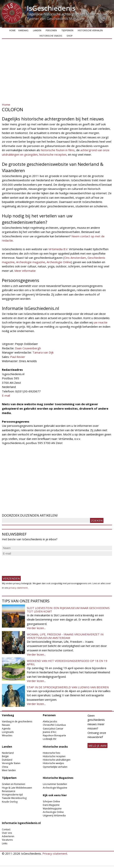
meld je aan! (97, 746)
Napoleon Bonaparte (54, 735)
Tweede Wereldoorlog (14, 798)
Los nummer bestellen (55, 784)
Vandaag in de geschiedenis (17, 721)
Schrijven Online (51, 801)
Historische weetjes (53, 763)
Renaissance (9, 791)
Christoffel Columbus (54, 725)
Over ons (7, 833)
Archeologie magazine (31, 262)
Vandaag (23, 30)
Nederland (8, 753)
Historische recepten (54, 756)
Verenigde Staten (11, 763)
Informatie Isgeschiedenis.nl (21, 823)
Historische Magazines (58, 778)
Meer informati (24, 271)
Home (12, 30)
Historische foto (52, 753)
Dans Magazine (51, 805)
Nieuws (6, 725)
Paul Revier (18, 357)
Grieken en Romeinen (14, 784)
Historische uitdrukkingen (57, 760)
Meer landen (9, 770)
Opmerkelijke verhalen (55, 767)
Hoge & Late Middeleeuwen (17, 788)
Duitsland (7, 760)
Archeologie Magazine (55, 788)
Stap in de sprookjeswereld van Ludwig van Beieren (68, 687)
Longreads (8, 732)
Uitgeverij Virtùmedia (54, 815)
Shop (70, 36)
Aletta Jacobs (50, 721)
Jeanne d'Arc (50, 732)
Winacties (7, 735)
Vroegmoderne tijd (12, 795)
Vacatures (7, 840)
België (5, 756)
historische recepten (53, 154)
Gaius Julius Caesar (53, 729)
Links (5, 843)
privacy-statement (18, 588)
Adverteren (8, 836)
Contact (6, 829)
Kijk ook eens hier (55, 795)
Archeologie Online (59, 262)
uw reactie (101, 322)
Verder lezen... (36, 628)
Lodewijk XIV (50, 739)
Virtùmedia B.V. (58, 249)
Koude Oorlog (10, 802)
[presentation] (31, 564)
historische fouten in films (58, 150)
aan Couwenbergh (29, 348)
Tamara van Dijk (43, 352)
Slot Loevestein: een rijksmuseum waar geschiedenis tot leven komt (68, 610)
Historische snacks (51, 36)
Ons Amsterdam (75, 258)
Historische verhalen (90, 30)
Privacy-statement (55, 853)
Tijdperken (67, 30)
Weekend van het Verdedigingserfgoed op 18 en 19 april (67, 662)
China (5, 767)
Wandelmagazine (52, 809)
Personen (51, 30)
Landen (37, 30)
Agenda (6, 729)
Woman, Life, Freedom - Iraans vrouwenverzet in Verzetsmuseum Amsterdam (65, 636)
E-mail (6, 395)
